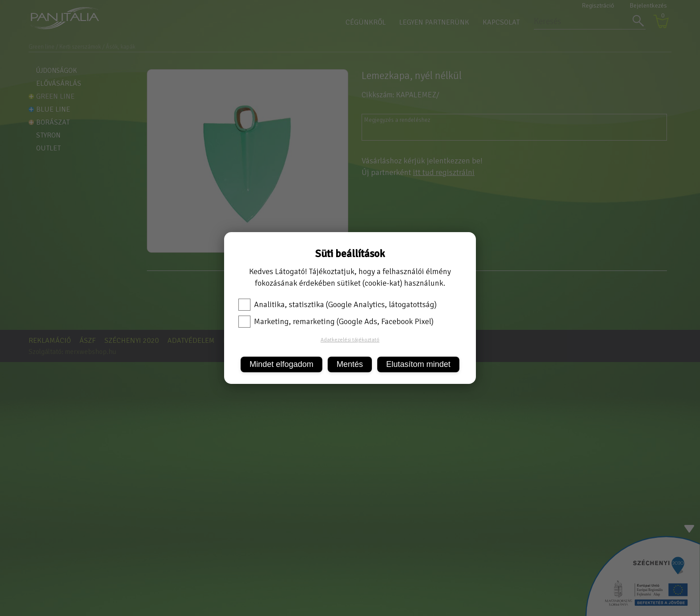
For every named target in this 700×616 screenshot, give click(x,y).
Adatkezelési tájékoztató (350, 340)
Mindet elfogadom (281, 364)
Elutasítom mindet (418, 364)
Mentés (350, 364)
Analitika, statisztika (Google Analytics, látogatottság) (337, 304)
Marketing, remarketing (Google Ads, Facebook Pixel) (336, 321)
